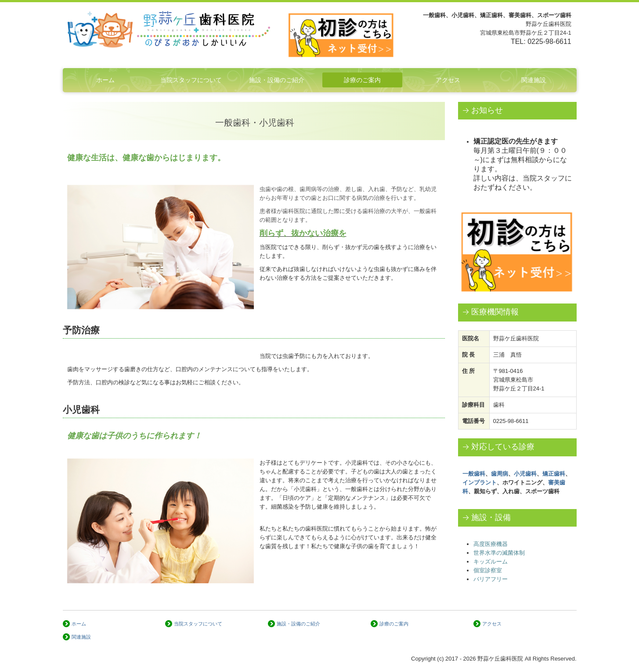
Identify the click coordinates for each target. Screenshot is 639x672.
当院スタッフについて (191, 80)
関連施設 (534, 80)
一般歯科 (474, 474)
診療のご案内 (362, 80)
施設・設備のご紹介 (277, 80)
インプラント (480, 482)
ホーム (105, 80)
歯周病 (500, 474)
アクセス (448, 80)
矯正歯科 (554, 474)
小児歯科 (525, 474)
